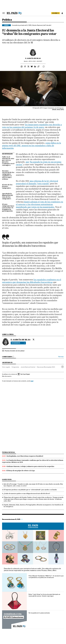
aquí (32, 381)
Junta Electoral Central (28, 367)
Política (7, 20)
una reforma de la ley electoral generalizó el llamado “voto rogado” (37, 182)
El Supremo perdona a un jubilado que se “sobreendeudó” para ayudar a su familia (30, 490)
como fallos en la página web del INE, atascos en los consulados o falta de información (32, 146)
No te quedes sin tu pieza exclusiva (39, 613)
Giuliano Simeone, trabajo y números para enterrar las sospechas (30, 466)
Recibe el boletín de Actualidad (15, 351)
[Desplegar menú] (4, 13)
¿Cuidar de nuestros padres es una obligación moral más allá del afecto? (27, 493)
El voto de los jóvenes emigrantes (7, 186)
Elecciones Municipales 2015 (46, 367)
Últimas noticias (8, 452)
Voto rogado (6, 367)
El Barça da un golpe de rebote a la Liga (21, 471)
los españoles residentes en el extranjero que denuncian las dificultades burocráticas (32, 281)
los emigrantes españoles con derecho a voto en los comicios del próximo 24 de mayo (32, 126)
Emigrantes (15, 367)
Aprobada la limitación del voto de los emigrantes (7, 196)
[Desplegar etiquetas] (62, 367)
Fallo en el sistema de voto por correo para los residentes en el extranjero (8, 161)
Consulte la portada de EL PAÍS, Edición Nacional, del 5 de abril (31, 25)
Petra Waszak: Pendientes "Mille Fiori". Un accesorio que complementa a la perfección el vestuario (46, 577)
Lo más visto (7, 479)
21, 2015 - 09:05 (35, 61)
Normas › (61, 357)
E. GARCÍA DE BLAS (33, 58)
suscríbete (56, 13)
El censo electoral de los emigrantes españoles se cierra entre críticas (8, 175)
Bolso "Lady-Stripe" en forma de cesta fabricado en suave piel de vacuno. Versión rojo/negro (44, 595)
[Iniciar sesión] (62, 13)
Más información (7, 376)
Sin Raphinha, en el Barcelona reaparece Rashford (25, 456)
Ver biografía (18, 343)
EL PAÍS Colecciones (33, 526)
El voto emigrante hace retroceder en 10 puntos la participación (8, 208)
